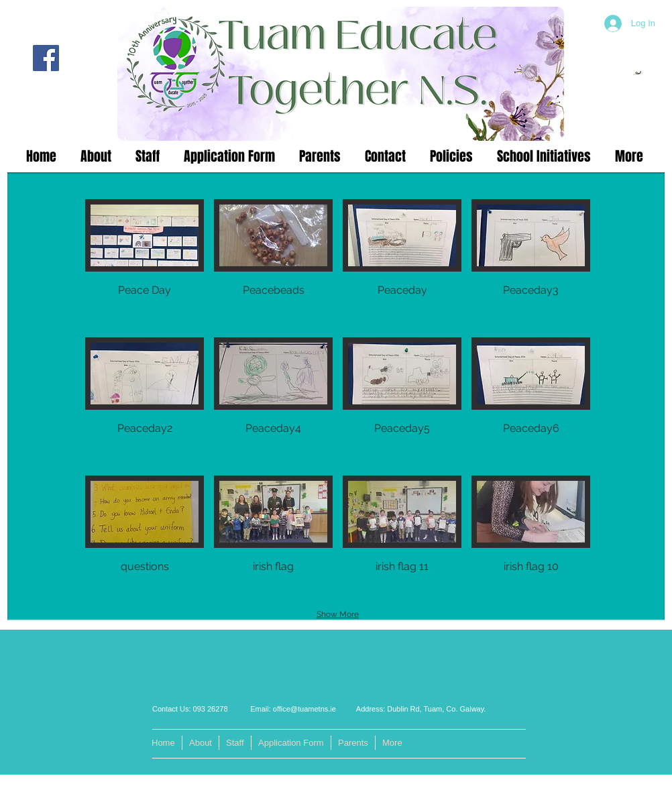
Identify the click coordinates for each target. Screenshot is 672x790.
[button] (145, 263)
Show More (338, 614)
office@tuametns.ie (304, 709)
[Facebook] (46, 58)
